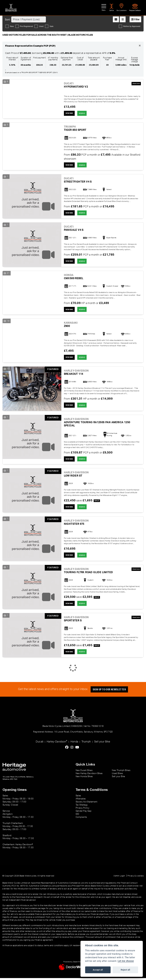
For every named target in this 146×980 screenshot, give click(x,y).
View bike (70, 114)
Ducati (40, 744)
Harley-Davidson (57, 743)
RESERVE (84, 113)
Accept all (98, 970)
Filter (135, 19)
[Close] (140, 46)
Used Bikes (117, 775)
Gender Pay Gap (84, 813)
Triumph (86, 744)
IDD (77, 816)
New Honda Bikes (84, 778)
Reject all (125, 970)
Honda (74, 744)
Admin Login (119, 878)
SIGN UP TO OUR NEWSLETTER (110, 691)
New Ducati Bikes (84, 772)
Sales (78, 798)
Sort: (8, 20)
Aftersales (81, 801)
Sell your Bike (102, 744)
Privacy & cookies (136, 878)
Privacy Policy (82, 810)
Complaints (81, 819)
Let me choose (126, 961)
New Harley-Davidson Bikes (89, 775)
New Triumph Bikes (121, 772)
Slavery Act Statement (86, 804)
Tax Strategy (82, 807)
